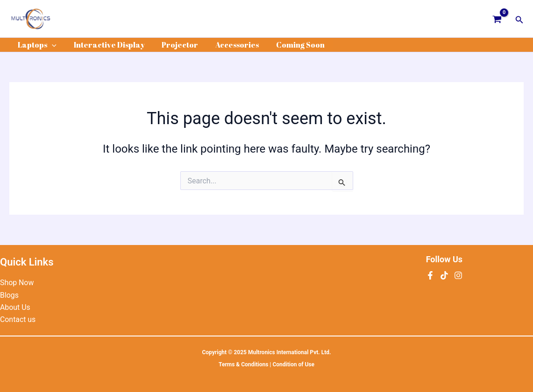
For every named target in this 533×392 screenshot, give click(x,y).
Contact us (18, 319)
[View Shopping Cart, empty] (497, 19)
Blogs (9, 295)
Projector (175, 45)
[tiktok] (444, 275)
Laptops (36, 45)
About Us (15, 307)
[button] (519, 19)
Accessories (230, 45)
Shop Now (17, 283)
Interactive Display (106, 45)
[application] (51, 45)
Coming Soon (291, 45)
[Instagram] (458, 275)
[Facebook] (430, 275)
